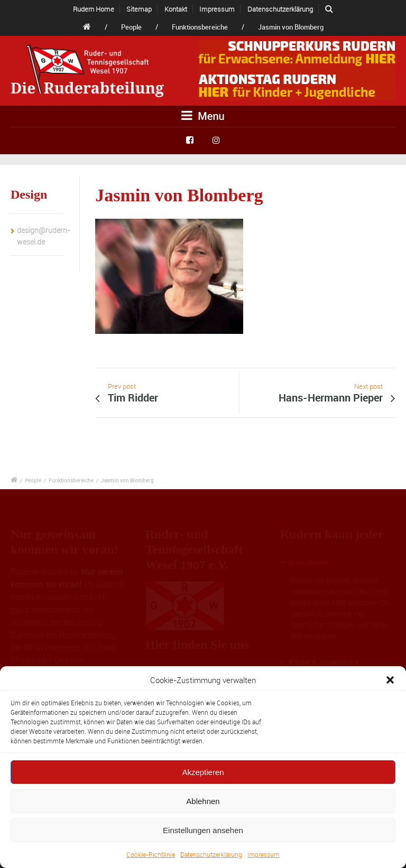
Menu (203, 116)
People (131, 27)
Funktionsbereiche (200, 27)
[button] (390, 680)
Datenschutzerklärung (211, 854)
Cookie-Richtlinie (151, 854)
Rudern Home (94, 9)
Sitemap (139, 9)
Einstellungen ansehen (203, 830)
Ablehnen (203, 801)
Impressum (264, 854)
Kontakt (176, 9)
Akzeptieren (203, 772)
